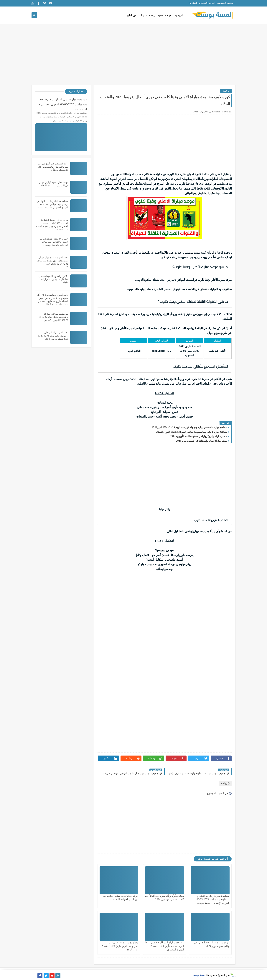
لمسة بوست (199, 975)
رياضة (152, 15)
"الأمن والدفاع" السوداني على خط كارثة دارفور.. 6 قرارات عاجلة (53, 279)
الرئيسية (179, 15)
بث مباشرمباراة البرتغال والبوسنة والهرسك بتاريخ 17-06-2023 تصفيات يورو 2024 (53, 336)
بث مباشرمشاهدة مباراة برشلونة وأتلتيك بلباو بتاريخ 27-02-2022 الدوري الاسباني (53, 317)
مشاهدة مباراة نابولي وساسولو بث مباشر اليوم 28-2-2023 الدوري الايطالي (191, 432)
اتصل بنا (193, 3)
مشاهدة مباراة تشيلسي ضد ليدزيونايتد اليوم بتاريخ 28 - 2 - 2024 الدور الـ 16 (120, 946)
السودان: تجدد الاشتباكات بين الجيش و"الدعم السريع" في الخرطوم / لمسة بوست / (54, 242)
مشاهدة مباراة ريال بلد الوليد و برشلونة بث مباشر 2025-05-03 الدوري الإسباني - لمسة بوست (213, 899)
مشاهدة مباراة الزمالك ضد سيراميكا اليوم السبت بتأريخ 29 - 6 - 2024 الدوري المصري (165, 946)
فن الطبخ (132, 15)
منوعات (143, 15)
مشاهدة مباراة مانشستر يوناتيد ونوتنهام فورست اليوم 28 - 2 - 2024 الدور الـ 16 (190, 427)
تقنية (160, 15)
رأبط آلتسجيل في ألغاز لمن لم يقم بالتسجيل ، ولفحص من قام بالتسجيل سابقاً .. (53, 167)
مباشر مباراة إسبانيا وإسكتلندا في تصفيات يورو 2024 (202, 441)
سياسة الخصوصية (225, 3)
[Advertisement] (133, 56)
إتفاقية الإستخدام (207, 3)
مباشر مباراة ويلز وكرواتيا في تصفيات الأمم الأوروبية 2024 (199, 436)
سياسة (169, 15)
